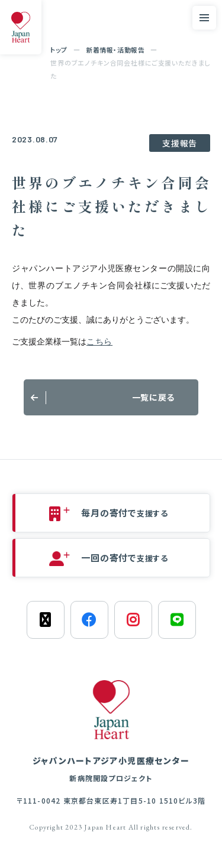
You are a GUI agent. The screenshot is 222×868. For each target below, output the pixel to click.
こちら (99, 342)
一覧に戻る (154, 397)
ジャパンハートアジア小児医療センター (111, 770)
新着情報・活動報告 (115, 50)
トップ (59, 50)
